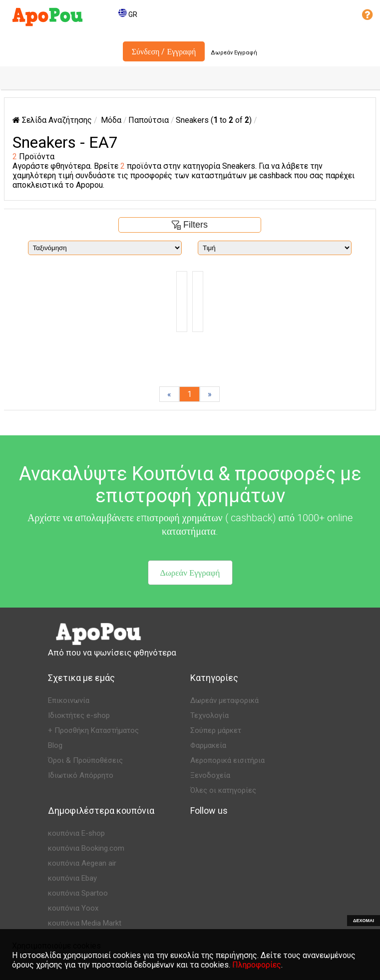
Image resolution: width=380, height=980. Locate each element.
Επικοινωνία (69, 700)
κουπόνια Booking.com (86, 848)
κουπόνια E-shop (76, 833)
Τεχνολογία (209, 715)
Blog (55, 745)
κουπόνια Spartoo (78, 893)
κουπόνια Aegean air (82, 863)
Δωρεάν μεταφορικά (224, 700)
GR (128, 14)
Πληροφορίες (257, 965)
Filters (190, 225)
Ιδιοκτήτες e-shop (79, 715)
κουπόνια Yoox (73, 908)
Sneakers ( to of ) (214, 120)
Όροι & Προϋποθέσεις (85, 760)
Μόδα (111, 120)
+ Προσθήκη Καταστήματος (93, 730)
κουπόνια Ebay (72, 878)
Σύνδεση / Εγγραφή (164, 51)
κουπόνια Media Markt (85, 923)
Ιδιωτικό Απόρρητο (81, 775)
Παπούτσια (149, 120)
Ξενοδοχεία (210, 775)
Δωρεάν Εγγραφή (234, 53)
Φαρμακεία (208, 745)
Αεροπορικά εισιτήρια (227, 760)
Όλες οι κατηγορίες (223, 790)
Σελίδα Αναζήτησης (52, 120)
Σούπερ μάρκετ (216, 730)
